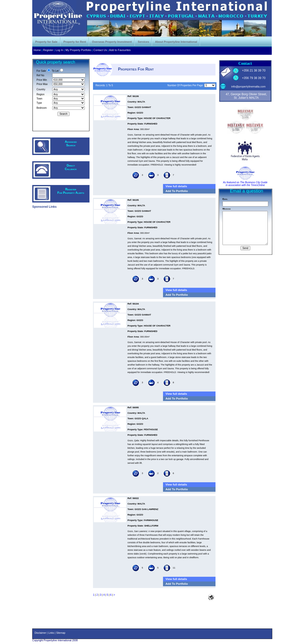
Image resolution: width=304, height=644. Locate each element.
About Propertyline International (176, 42)
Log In (59, 50)
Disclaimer (40, 633)
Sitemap (61, 633)
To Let (55, 71)
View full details (176, 186)
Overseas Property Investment (112, 42)
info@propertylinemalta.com (248, 86)
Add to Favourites (120, 50)
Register (48, 50)
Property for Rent (75, 42)
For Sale (41, 71)
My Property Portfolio (78, 50)
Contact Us (100, 50)
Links (51, 633)
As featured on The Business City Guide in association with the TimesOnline (245, 184)
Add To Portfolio (177, 191)
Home (37, 50)
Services (143, 42)
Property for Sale (46, 42)
